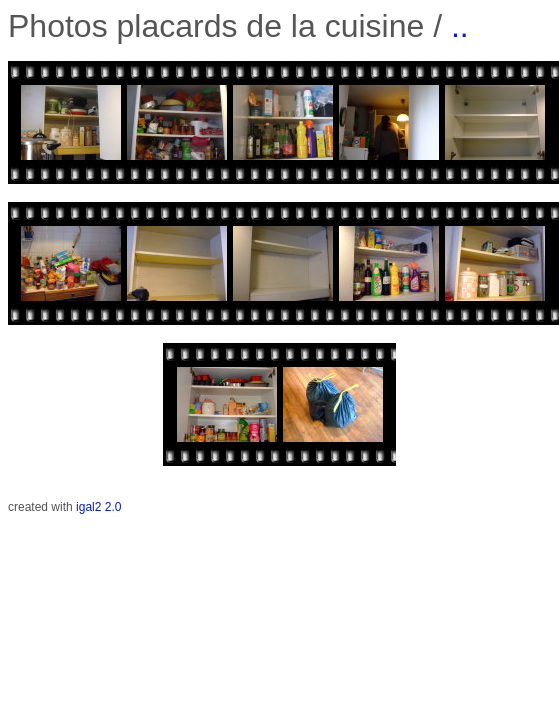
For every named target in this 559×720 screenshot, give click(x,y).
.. (460, 26)
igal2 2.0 (98, 507)
